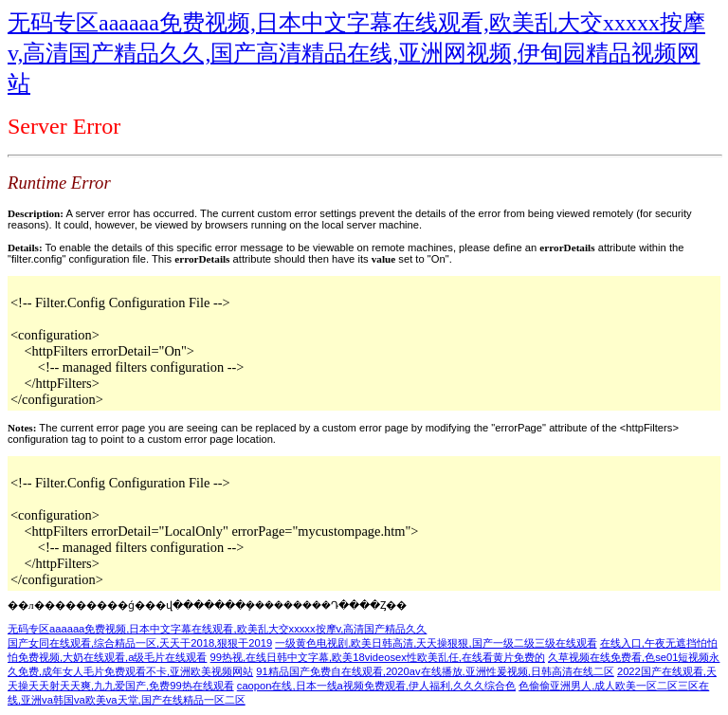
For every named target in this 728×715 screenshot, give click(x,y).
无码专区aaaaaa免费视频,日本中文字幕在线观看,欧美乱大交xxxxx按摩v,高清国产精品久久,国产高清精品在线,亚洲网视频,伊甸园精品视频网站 (356, 53)
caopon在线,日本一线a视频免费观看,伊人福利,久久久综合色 (376, 686)
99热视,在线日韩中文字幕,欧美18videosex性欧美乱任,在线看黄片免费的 (378, 657)
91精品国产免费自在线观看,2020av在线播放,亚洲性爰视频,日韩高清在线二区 (435, 671)
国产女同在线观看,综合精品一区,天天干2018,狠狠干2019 (140, 643)
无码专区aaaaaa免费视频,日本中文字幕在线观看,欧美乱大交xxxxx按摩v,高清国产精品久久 (217, 629)
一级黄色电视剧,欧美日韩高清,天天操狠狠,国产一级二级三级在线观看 (436, 643)
